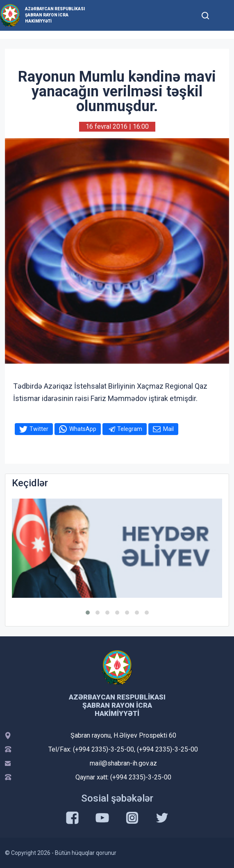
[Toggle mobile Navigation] (222, 15)
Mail (168, 429)
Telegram (130, 429)
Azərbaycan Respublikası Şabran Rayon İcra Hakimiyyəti (55, 15)
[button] (88, 613)
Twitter (39, 429)
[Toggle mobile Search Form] (205, 14)
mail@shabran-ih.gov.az (123, 763)
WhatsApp (83, 429)
